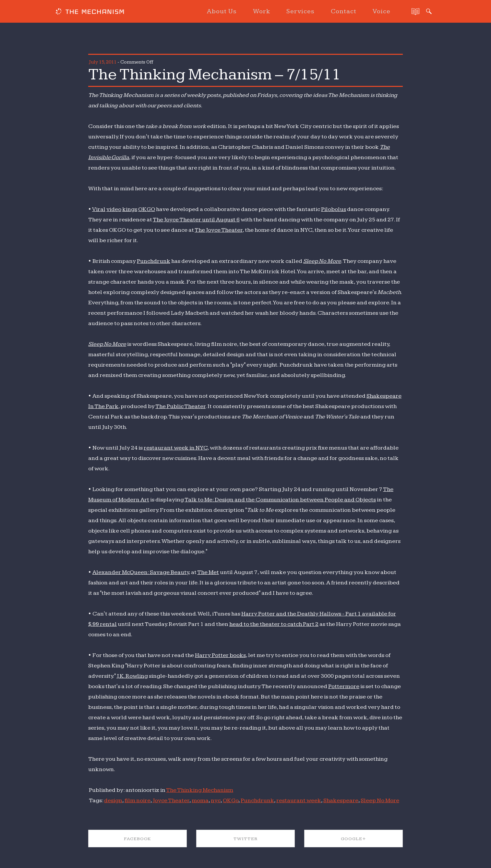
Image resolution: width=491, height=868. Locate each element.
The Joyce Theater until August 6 (196, 220)
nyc (216, 800)
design (113, 800)
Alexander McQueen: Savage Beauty (141, 572)
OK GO (147, 209)
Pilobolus (334, 209)
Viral (99, 209)
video (114, 209)
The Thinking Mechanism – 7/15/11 (215, 75)
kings (130, 209)
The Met (208, 572)
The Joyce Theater (219, 230)
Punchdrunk (154, 261)
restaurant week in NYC (176, 448)
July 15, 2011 (103, 62)
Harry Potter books (220, 655)
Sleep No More (322, 261)
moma (200, 800)
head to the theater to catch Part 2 (274, 624)
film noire (138, 800)
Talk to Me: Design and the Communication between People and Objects (280, 500)
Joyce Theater (171, 800)
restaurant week (299, 800)
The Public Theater (180, 406)
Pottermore (344, 686)
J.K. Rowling (132, 676)
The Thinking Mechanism (200, 790)
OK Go (231, 800)
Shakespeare (341, 800)
